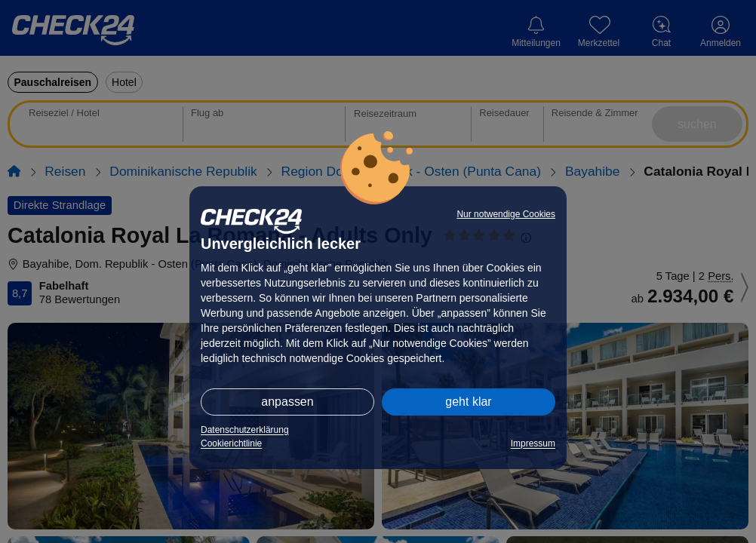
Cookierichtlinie (231, 443)
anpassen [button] (287, 402)
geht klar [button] (468, 402)
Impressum (533, 443)
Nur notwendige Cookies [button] (506, 214)
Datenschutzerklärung (245, 430)
